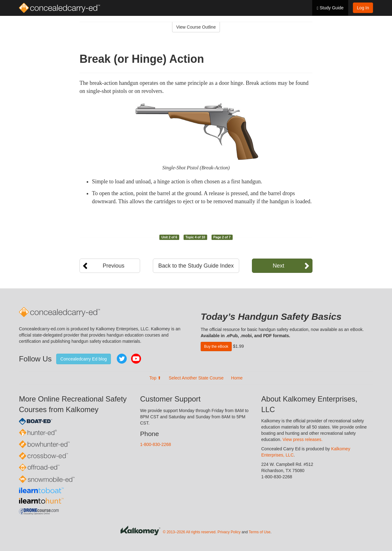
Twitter (122, 359)
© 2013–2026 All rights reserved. (190, 532)
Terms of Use (260, 532)
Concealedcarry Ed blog (83, 359)
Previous (113, 266)
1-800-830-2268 (156, 444)
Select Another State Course (196, 378)
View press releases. (303, 439)
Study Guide (330, 8)
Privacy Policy (229, 532)
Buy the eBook (216, 347)
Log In (363, 8)
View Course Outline (196, 27)
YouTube (136, 359)
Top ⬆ (155, 378)
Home (237, 378)
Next (278, 266)
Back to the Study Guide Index (196, 266)
